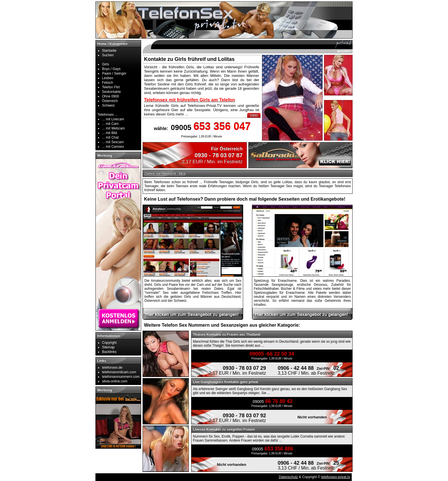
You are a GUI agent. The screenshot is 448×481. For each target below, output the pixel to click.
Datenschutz (288, 477)
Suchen (108, 55)
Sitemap (108, 347)
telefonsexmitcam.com (119, 372)
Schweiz (108, 105)
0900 (254, 115)
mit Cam (112, 124)
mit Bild (111, 133)
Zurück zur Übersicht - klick (165, 173)
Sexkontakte (111, 92)
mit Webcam (115, 128)
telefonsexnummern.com (121, 377)
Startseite (109, 51)
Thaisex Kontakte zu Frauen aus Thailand (227, 334)
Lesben (108, 78)
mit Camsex (115, 147)
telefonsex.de (112, 368)
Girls (106, 64)
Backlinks (109, 352)
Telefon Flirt (111, 87)
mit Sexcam (115, 142)
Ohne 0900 (110, 96)
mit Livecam (115, 119)
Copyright (109, 343)
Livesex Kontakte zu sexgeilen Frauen (224, 429)
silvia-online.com (115, 381)
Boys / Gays (111, 69)
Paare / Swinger (114, 73)
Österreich (110, 101)
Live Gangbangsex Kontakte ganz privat (225, 382)
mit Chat (112, 137)
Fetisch (108, 83)
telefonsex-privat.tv (336, 477)
